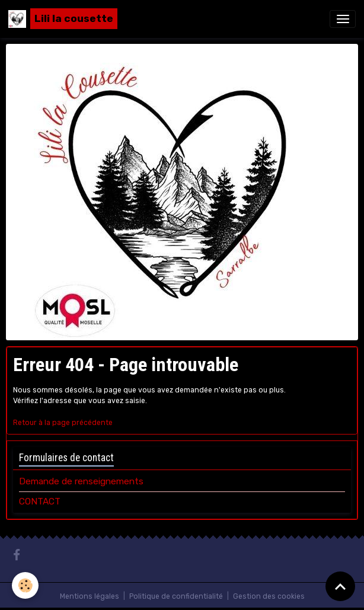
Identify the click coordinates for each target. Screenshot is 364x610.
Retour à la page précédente (63, 423)
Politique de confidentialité (176, 596)
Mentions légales (90, 596)
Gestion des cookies (269, 596)
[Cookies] (25, 585)
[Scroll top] (340, 586)
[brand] (63, 19)
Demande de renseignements (81, 481)
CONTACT (40, 502)
